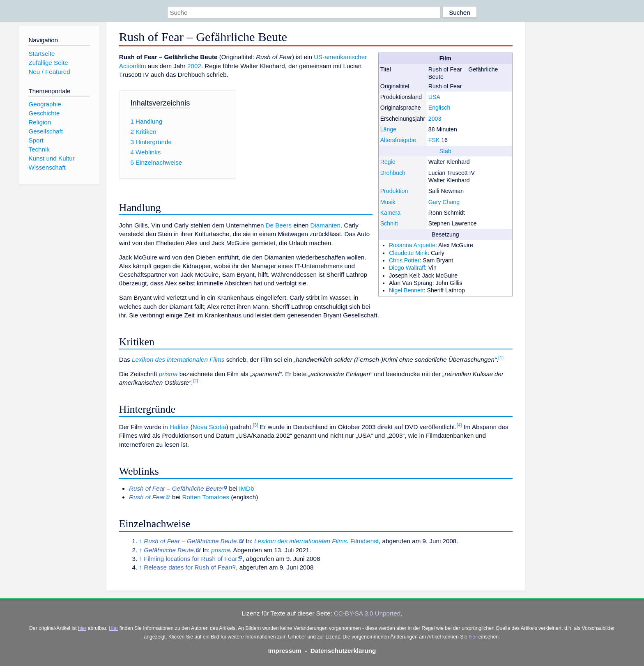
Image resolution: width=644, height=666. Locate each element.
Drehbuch (393, 173)
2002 (194, 66)
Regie (388, 162)
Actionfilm (133, 66)
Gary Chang (444, 202)
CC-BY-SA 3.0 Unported (367, 613)
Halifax (179, 427)
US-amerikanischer (340, 57)
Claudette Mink (408, 253)
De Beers (279, 225)
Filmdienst (365, 541)
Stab (445, 151)
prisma (168, 374)
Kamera (390, 213)
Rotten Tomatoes (206, 497)
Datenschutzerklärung (343, 651)
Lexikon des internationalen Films (178, 359)
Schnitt (389, 223)
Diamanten (325, 225)
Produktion (394, 191)
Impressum (285, 651)
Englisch (439, 108)
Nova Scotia (209, 427)
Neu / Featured (49, 72)
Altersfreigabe (398, 140)
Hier (113, 628)
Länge (388, 129)
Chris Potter (404, 260)
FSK (434, 140)
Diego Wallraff (407, 268)
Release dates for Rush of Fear (187, 567)
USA (434, 97)
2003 (435, 119)
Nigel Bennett (406, 290)
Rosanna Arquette (412, 245)
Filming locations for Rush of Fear (190, 559)
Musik (388, 202)
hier (82, 628)
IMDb (246, 488)
